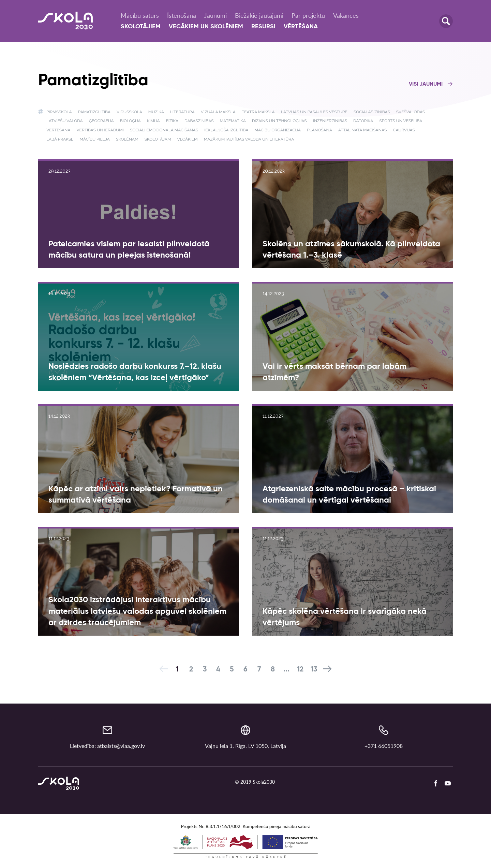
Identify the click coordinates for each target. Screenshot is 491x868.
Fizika (172, 121)
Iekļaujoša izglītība (226, 130)
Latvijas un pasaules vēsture (314, 112)
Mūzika (156, 112)
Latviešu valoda (65, 121)
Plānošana (319, 130)
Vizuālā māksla (218, 112)
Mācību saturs (140, 15)
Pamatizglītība (94, 112)
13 (314, 670)
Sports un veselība (401, 121)
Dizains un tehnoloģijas (279, 121)
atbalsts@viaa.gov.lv (121, 746)
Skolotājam (158, 139)
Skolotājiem (141, 27)
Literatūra (182, 112)
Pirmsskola (59, 112)
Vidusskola (129, 112)
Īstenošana (182, 15)
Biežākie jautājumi (259, 15)
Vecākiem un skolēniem (206, 27)
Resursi (263, 27)
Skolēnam (127, 139)
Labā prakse (60, 139)
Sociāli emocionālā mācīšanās (164, 130)
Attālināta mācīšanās (362, 130)
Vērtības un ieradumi (100, 130)
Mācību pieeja (94, 139)
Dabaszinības (199, 121)
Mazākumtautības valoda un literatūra (249, 139)
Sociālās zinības (372, 112)
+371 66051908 (384, 746)
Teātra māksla (258, 112)
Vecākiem (188, 139)
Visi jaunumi (431, 84)
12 (300, 670)
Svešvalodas (411, 112)
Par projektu (308, 15)
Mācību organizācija (278, 130)
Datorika (363, 121)
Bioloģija (130, 121)
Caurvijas (404, 130)
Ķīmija (153, 121)
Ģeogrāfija (101, 121)
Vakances (346, 15)
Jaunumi (215, 15)
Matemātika (233, 121)
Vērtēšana (301, 27)
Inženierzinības (330, 121)
